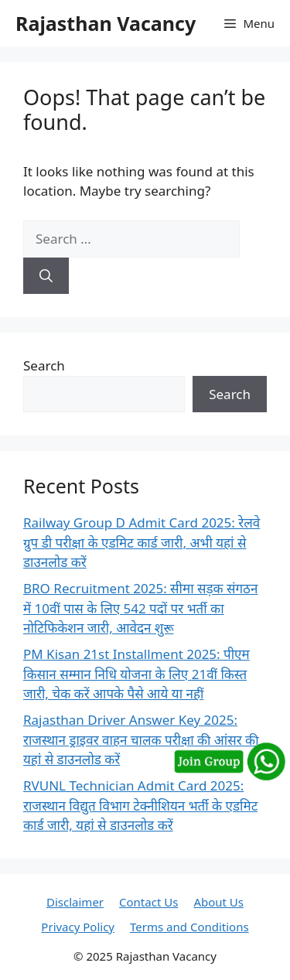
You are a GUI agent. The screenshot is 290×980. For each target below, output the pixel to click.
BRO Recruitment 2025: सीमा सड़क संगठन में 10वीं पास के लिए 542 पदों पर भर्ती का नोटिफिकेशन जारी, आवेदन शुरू (140, 608)
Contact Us (148, 902)
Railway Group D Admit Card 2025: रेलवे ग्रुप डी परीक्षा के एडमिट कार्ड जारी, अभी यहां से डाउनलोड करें (142, 542)
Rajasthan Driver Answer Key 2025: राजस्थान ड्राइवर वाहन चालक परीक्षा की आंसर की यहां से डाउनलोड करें (141, 739)
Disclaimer (75, 902)
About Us (218, 902)
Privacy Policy (78, 927)
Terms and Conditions (189, 927)
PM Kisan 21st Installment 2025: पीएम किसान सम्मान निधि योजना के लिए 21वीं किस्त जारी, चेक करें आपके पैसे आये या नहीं (136, 674)
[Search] (46, 276)
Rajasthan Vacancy (106, 23)
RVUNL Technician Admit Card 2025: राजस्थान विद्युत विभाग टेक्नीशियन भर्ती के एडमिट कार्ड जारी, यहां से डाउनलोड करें (140, 805)
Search (44, 365)
